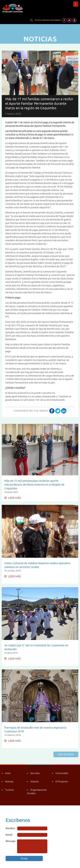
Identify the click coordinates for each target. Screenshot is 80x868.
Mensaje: (11, 841)
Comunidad (62, 773)
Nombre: (11, 828)
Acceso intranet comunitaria (48, 20)
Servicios (35, 773)
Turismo (9, 790)
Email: (9, 835)
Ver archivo (66, 754)
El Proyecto (62, 781)
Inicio (8, 773)
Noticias (9, 781)
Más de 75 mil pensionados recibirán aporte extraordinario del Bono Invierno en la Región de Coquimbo (34, 485)
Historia (34, 781)
